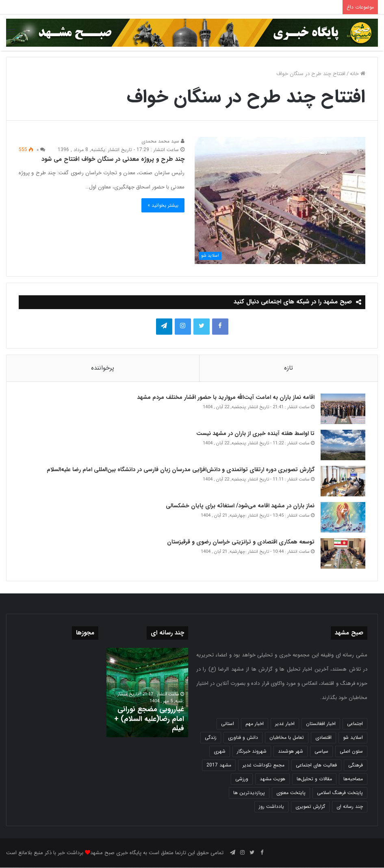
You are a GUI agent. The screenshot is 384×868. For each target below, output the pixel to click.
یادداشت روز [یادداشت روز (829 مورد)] (271, 807)
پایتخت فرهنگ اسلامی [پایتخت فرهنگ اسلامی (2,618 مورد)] (340, 793)
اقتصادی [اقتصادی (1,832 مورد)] (323, 738)
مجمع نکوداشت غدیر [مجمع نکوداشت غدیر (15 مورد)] (264, 765)
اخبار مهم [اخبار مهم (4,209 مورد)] (255, 724)
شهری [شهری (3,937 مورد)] (220, 752)
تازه (289, 368)
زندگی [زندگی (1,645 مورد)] (211, 738)
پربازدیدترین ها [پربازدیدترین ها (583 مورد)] (249, 793)
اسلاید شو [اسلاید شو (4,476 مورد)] (353, 738)
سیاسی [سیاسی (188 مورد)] (321, 752)
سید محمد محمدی (163, 141)
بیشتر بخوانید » (163, 205)
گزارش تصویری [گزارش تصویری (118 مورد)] (310, 807)
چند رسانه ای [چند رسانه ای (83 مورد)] (350, 807)
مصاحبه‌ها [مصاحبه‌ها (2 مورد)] (353, 779)
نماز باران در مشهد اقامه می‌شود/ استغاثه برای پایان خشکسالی (240, 506)
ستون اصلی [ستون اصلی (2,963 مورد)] (351, 752)
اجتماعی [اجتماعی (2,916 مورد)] (355, 724)
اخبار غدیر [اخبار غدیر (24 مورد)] (285, 724)
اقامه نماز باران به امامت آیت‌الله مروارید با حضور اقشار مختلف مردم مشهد (226, 398)
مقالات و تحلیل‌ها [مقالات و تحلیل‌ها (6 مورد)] (314, 779)
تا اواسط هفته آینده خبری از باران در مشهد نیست (255, 434)
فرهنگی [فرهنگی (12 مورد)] (356, 765)
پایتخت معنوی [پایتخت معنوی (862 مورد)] (291, 793)
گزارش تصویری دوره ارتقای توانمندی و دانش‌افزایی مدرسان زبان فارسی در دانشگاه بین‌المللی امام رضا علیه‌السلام (181, 470)
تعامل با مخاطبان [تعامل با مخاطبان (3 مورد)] (287, 738)
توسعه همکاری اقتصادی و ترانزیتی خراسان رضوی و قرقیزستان (241, 542)
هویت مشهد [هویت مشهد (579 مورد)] (272, 779)
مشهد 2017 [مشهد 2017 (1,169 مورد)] (219, 765)
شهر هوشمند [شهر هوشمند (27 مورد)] (291, 752)
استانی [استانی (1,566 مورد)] (228, 724)
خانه (358, 74)
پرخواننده (103, 368)
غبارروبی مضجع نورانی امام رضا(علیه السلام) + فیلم (149, 719)
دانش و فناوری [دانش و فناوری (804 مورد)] (243, 738)
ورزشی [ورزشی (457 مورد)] (242, 779)
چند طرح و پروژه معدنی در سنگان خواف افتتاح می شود (113, 159)
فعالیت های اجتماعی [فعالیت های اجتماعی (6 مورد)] (316, 765)
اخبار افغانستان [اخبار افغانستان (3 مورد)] (321, 724)
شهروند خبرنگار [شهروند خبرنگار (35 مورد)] (252, 752)
